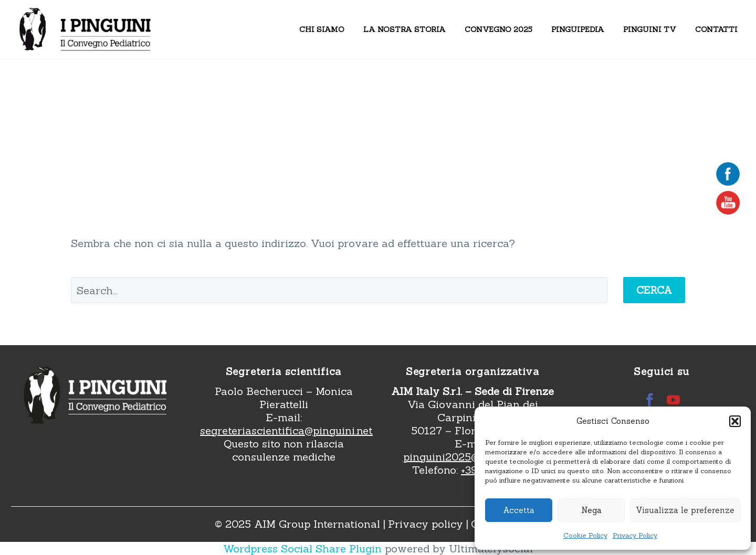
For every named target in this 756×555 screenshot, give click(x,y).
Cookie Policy (585, 535)
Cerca (654, 290)
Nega (591, 510)
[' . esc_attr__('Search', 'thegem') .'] (339, 290)
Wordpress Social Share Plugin (304, 548)
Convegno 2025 (498, 29)
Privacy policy (426, 524)
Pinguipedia (578, 29)
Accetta (519, 510)
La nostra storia (405, 29)
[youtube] (673, 400)
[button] (735, 421)
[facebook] (650, 400)
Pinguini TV (650, 29)
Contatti (716, 29)
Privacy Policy (635, 535)
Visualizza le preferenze (685, 510)
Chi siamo (322, 29)
